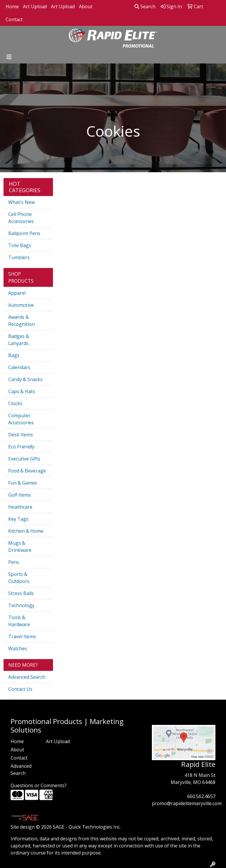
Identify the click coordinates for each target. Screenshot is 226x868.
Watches (18, 649)
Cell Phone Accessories (21, 218)
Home (12, 6)
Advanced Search (27, 677)
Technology (21, 605)
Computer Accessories (21, 419)
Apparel (17, 293)
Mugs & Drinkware (20, 547)
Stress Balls (21, 593)
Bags (14, 355)
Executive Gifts (24, 459)
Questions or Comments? (39, 785)
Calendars (19, 367)
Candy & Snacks (25, 379)
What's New (21, 202)
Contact (14, 19)
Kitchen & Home (26, 531)
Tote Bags (20, 245)
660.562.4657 (201, 796)
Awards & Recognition (21, 321)
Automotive (21, 305)
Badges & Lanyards (19, 340)
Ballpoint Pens (24, 233)
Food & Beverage (27, 471)
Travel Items (22, 636)
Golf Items (20, 495)
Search (145, 6)
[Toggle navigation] (9, 57)
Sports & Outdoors (19, 578)
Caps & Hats (22, 391)
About (86, 6)
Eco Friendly (21, 447)
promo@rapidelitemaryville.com (187, 803)
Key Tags (18, 519)
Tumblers (19, 257)
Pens (14, 562)
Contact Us (20, 689)
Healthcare (20, 507)
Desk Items (21, 435)
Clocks (15, 403)
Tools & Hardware (19, 621)
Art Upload (35, 6)
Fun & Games (23, 483)
